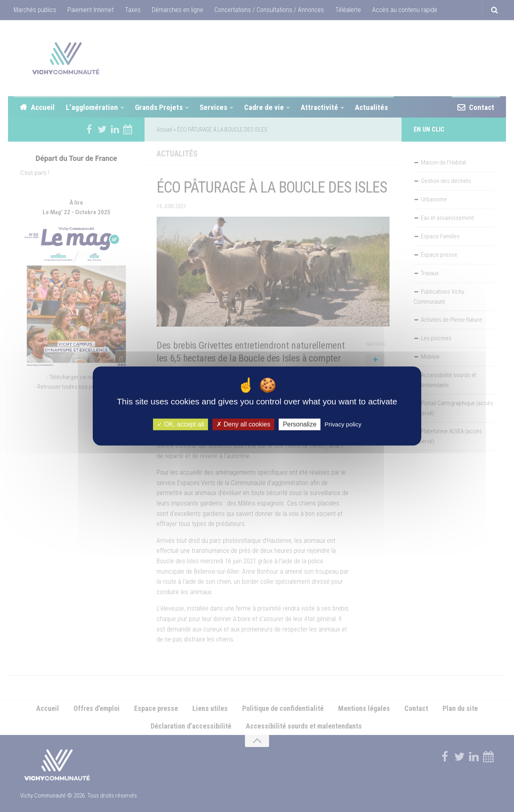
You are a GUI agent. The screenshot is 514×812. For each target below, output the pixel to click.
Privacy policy (343, 424)
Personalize (300, 424)
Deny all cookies (243, 424)
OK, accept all (181, 424)
